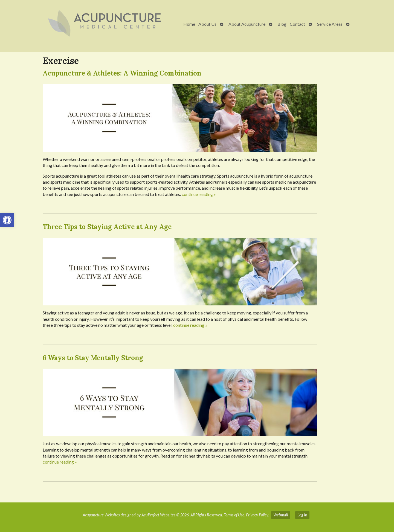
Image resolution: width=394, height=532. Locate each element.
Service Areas (330, 24)
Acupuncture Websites (101, 515)
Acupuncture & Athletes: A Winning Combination (122, 73)
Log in (302, 515)
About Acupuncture (247, 24)
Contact (297, 24)
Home (189, 24)
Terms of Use (234, 515)
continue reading (199, 194)
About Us (207, 24)
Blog (282, 24)
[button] (7, 220)
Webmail (281, 515)
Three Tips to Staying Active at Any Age (107, 227)
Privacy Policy (257, 515)
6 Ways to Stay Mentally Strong (93, 358)
